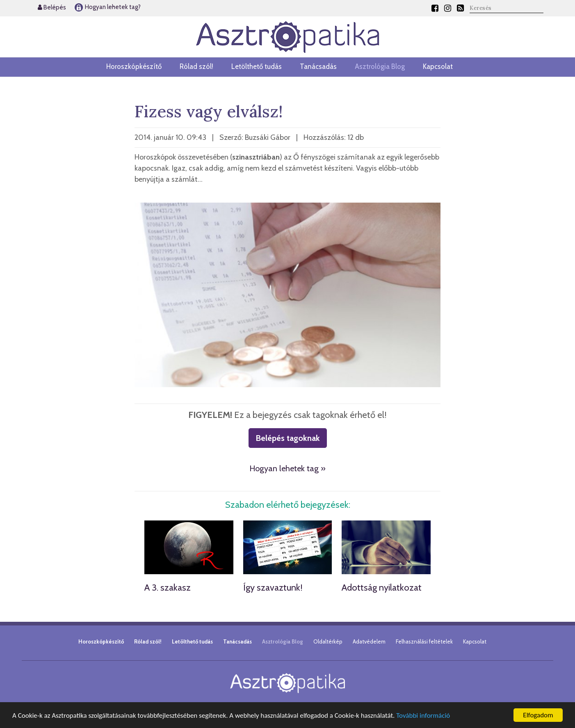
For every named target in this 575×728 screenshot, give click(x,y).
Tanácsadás (318, 66)
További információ (423, 716)
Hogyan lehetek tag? (107, 7)
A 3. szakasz (168, 588)
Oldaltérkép (328, 641)
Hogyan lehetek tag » (287, 468)
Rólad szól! (196, 66)
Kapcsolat (438, 66)
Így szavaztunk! (273, 588)
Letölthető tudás (257, 66)
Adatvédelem (369, 641)
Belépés (52, 7)
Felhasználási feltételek (424, 641)
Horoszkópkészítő (134, 66)
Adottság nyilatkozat (382, 588)
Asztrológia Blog (380, 66)
